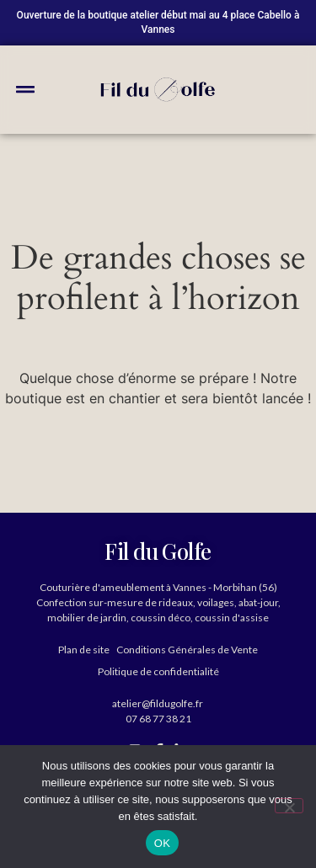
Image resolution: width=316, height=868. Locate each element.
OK (162, 843)
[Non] (289, 806)
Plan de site (84, 650)
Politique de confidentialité (158, 671)
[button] (25, 89)
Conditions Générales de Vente (187, 650)
